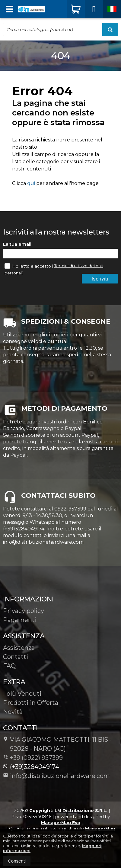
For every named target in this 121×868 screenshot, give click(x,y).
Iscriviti (100, 279)
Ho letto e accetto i (29, 266)
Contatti (16, 657)
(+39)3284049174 (31, 767)
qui (31, 183)
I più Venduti (22, 694)
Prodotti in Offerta (31, 703)
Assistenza (19, 648)
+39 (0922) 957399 (36, 758)
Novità (13, 712)
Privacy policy (24, 611)
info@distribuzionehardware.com (56, 776)
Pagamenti (20, 620)
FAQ (9, 666)
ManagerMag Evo (61, 823)
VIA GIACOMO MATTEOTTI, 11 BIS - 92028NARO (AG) (57, 744)
